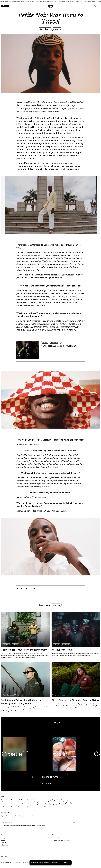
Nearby (5, 6)
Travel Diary (54, 342)
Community (6, 645)
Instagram (4, 838)
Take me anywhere (51, 777)
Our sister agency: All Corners (61, 840)
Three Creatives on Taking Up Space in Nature (76, 700)
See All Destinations (51, 784)
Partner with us (56, 838)
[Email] (37, 822)
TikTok (3, 840)
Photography (66, 645)
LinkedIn (4, 843)
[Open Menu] (99, 6)
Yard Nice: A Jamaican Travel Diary (59, 346)
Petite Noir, (40, 118)
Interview (57, 29)
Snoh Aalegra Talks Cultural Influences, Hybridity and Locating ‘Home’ (21, 702)
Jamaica (45, 342)
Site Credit (4, 856)
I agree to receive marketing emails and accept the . (24, 826)
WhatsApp (4, 845)
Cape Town (45, 29)
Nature (64, 695)
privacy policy (41, 826)
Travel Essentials (8, 695)
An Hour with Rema (62, 650)
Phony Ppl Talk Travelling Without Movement (24, 650)
